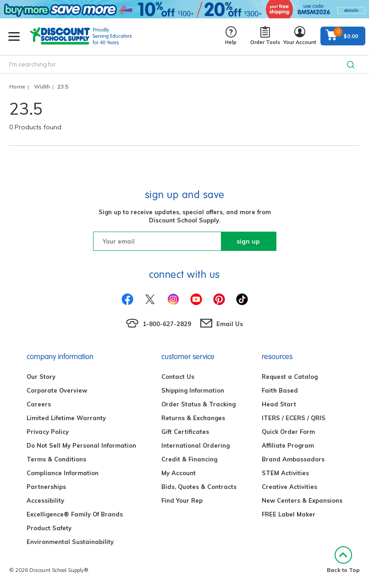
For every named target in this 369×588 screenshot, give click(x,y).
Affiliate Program (288, 445)
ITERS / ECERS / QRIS (294, 418)
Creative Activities (289, 487)
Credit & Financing (189, 459)
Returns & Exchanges (193, 418)
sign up (248, 241)
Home (17, 86)
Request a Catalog (290, 377)
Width (42, 86)
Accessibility (45, 500)
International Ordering (196, 445)
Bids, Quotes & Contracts (199, 487)
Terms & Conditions (56, 459)
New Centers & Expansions (302, 500)
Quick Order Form (288, 432)
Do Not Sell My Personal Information (81, 445)
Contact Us (178, 377)
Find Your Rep (182, 500)
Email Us (230, 324)
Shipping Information (193, 390)
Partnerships (46, 487)
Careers (39, 404)
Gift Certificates (185, 432)
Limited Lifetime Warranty (66, 418)
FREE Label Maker (289, 514)
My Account (179, 473)
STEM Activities (285, 473)
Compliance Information (63, 473)
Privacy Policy (48, 432)
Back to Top (343, 560)
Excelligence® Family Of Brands (75, 514)
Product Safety (49, 528)
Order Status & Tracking (198, 404)
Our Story (41, 377)
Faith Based (280, 390)
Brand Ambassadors (293, 459)
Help (231, 36)
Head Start (279, 404)
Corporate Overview (57, 390)
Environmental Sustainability (70, 542)
